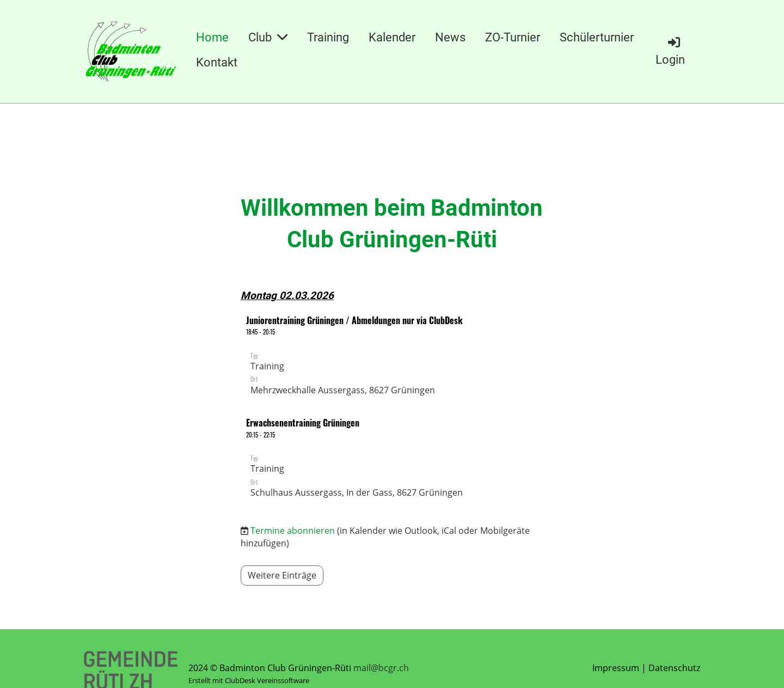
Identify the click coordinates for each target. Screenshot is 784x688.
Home (212, 37)
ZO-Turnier (513, 37)
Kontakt (217, 62)
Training (328, 37)
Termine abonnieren (293, 531)
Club (268, 37)
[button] (392, 357)
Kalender (392, 37)
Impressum (616, 668)
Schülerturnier (597, 37)
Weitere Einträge (282, 575)
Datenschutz (674, 668)
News (450, 37)
